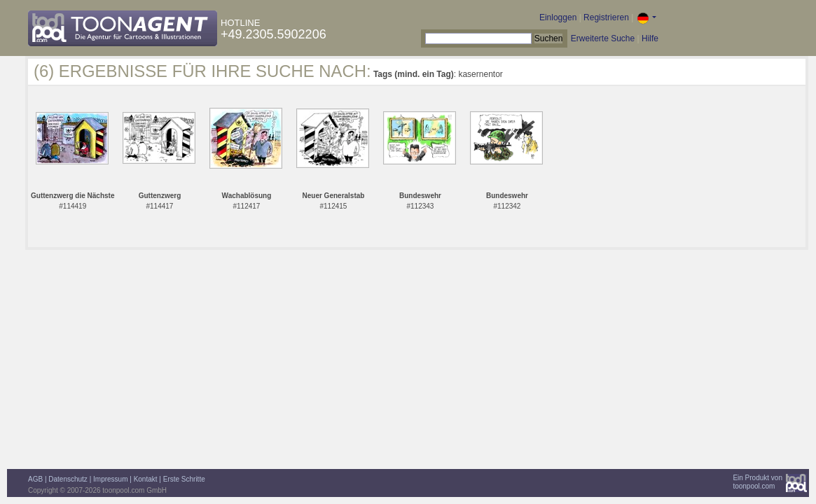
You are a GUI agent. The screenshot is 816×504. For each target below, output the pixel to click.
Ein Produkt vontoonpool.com (758, 482)
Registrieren (606, 17)
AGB (35, 479)
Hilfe (650, 38)
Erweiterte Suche (603, 38)
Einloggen (558, 17)
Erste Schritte (184, 479)
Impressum (110, 479)
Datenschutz (68, 479)
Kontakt (146, 479)
